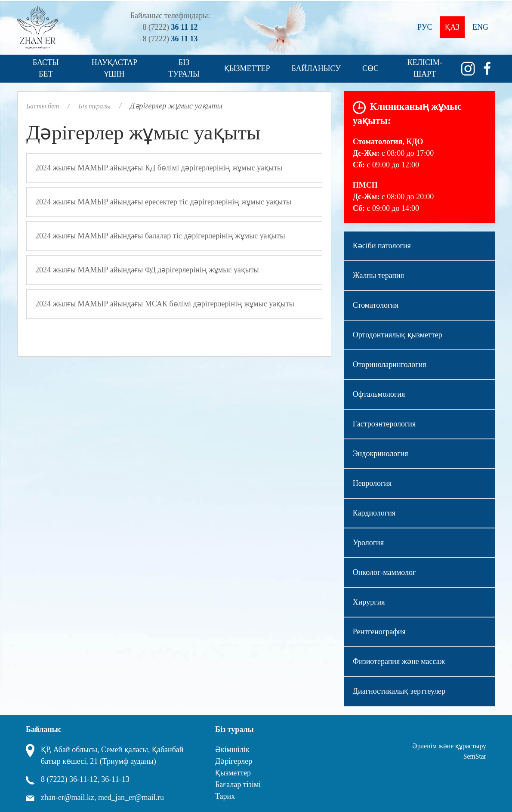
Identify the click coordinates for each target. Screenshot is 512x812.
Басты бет (46, 68)
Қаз (452, 27)
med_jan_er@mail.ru (131, 797)
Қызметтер (247, 68)
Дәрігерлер (234, 761)
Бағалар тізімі (238, 784)
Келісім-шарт (425, 68)
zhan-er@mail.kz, (69, 797)
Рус (425, 27)
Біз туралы (184, 68)
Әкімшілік (232, 750)
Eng (480, 27)
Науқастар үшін (114, 68)
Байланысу (316, 68)
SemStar (475, 756)
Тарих (225, 796)
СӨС (370, 68)
